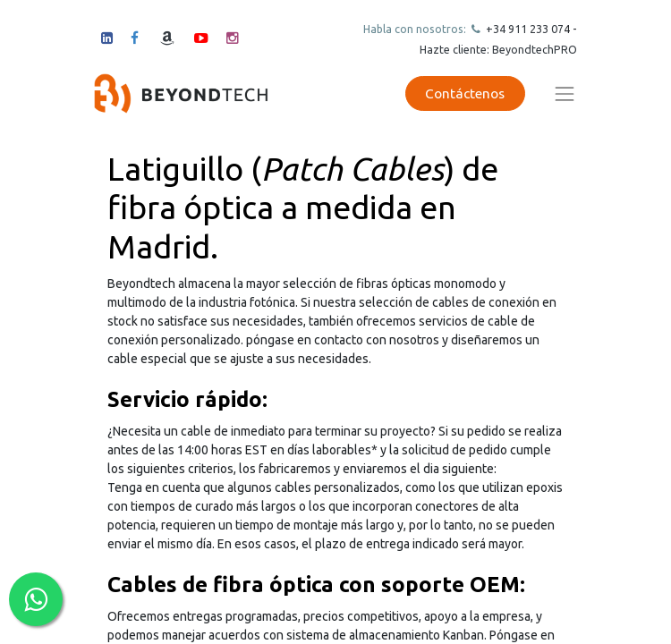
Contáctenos (465, 93)
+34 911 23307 (523, 29)
